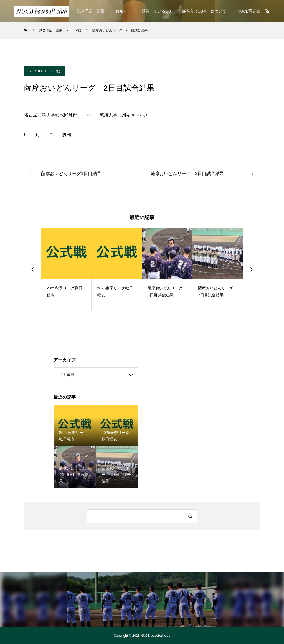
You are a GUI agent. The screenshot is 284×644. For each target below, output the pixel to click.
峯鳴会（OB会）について (204, 11)
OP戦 (56, 71)
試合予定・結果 (91, 11)
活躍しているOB (156, 11)
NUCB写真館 (249, 11)
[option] (66, 269)
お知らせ (123, 11)
